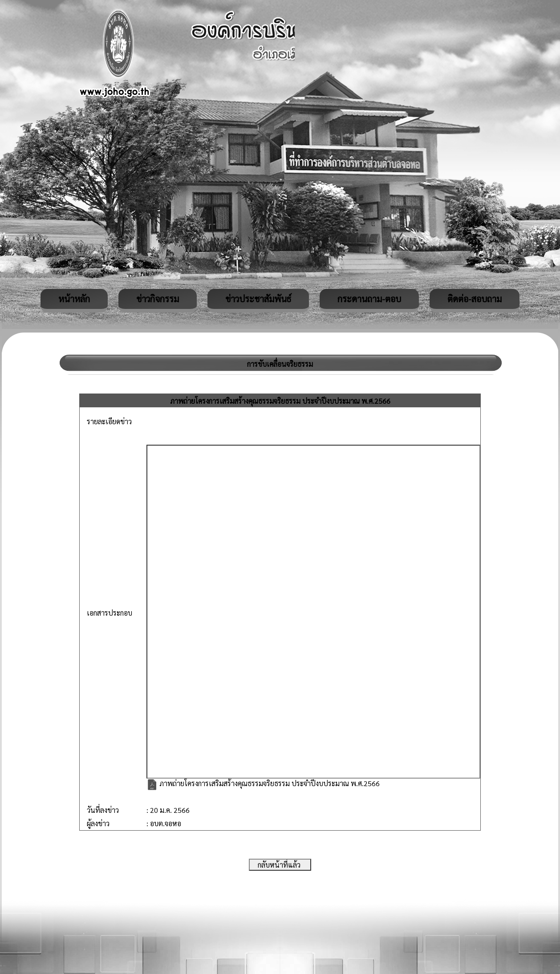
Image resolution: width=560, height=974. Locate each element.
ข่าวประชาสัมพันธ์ (258, 299)
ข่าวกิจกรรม (158, 299)
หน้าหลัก (74, 299)
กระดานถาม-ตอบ (369, 299)
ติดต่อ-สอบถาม (475, 299)
